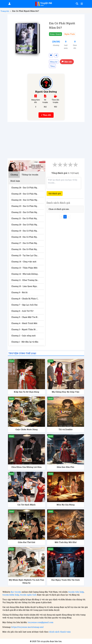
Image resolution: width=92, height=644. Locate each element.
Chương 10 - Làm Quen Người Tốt (25, 286)
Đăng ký (54, 62)
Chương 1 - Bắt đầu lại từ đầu (25, 342)
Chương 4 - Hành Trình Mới (24, 323)
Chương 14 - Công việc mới (24, 262)
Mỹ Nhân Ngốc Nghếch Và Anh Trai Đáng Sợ (26, 581)
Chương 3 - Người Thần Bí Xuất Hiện (25, 329)
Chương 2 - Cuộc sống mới (23, 336)
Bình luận (15, 181)
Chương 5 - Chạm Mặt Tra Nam (25, 317)
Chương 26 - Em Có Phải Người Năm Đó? (25, 188)
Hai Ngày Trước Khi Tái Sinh (66, 580)
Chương (14, 175)
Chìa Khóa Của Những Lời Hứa (26, 467)
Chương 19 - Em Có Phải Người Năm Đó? (25, 231)
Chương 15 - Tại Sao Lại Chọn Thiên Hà (25, 255)
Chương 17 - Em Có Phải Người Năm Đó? (25, 243)
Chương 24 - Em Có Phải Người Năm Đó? (25, 200)
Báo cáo (67, 62)
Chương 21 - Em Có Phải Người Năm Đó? (25, 218)
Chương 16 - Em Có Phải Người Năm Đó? (25, 249)
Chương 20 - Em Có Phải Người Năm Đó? (25, 225)
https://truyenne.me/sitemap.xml (27, 627)
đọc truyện (16, 592)
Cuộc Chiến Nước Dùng (26, 429)
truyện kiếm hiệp (11, 595)
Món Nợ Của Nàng (66, 505)
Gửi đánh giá (55, 193)
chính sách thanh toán (60, 632)
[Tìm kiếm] (77, 4)
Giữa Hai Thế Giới (26, 542)
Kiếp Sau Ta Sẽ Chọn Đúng (26, 392)
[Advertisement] (46, 140)
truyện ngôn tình (28, 595)
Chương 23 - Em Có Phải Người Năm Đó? (25, 206)
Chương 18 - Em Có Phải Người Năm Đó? (25, 237)
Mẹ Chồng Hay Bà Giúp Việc (66, 392)
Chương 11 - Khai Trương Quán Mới (25, 280)
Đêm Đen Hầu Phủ (66, 467)
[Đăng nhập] (9, 4)
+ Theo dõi (46, 115)
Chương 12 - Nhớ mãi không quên (25, 274)
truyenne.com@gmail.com (41, 622)
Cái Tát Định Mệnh (26, 505)
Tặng (52, 66)
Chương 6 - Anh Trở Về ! (22, 311)
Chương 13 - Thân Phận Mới (24, 268)
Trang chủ (5, 11)
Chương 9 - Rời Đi (19, 292)
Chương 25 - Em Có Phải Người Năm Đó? (25, 194)
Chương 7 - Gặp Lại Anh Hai (24, 305)
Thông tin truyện (30, 175)
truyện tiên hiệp (76, 592)
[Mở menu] (82, 4)
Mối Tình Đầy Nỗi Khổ (66, 542)
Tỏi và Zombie (66, 429)
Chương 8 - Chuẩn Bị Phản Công (25, 299)
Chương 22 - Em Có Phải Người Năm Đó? (25, 212)
